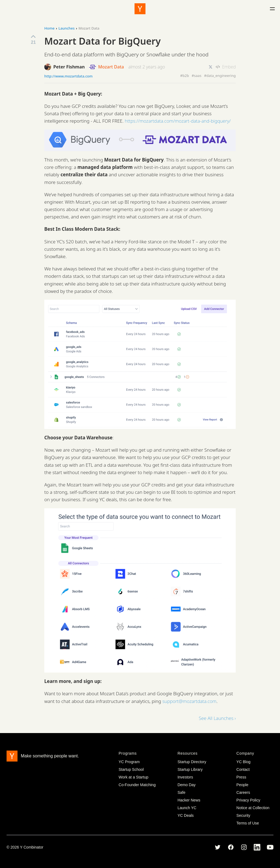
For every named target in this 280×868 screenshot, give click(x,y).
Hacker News (189, 800)
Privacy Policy (248, 800)
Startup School (131, 769)
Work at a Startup (134, 777)
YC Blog (243, 762)
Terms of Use (248, 823)
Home (49, 28)
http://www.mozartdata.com (68, 76)
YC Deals (186, 815)
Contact (243, 769)
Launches (67, 28)
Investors (185, 777)
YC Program (129, 762)
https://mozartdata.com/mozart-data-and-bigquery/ (178, 121)
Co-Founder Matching (137, 785)
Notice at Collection (253, 808)
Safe (181, 792)
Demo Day (186, 785)
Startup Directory (192, 762)
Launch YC (187, 808)
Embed (226, 67)
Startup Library (190, 769)
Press (241, 777)
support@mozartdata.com (189, 701)
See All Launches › (217, 718)
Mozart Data (107, 67)
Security (243, 815)
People (243, 785)
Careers (243, 792)
